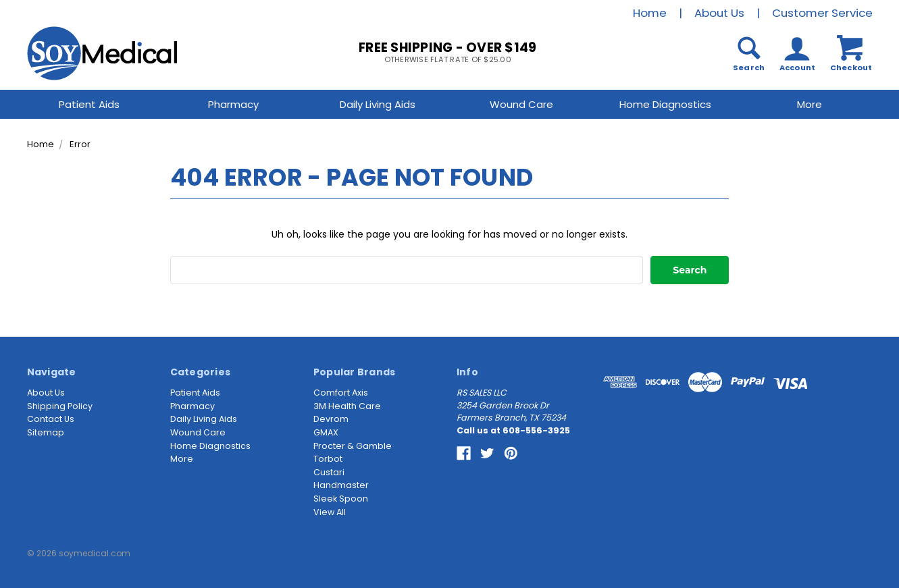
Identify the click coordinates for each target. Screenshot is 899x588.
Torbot (328, 459)
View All (330, 512)
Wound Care (521, 104)
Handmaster (341, 485)
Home (650, 13)
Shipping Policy (60, 406)
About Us (719, 13)
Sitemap (46, 432)
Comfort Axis (341, 393)
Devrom (331, 419)
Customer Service (822, 13)
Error (80, 144)
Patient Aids (89, 104)
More (810, 104)
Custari (329, 472)
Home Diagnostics (665, 104)
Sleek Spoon (341, 499)
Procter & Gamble (353, 446)
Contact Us (51, 419)
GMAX (326, 432)
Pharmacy (233, 104)
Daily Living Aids (378, 104)
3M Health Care (347, 406)
